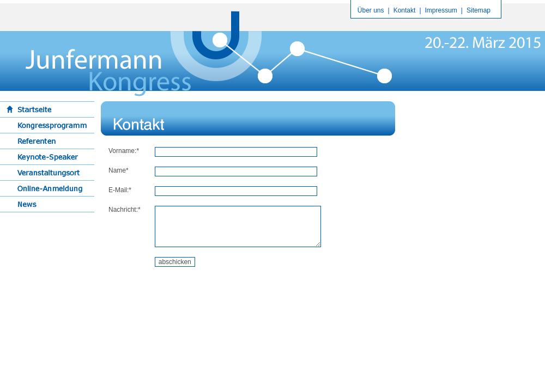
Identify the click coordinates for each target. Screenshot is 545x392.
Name (117, 170)
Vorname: (122, 151)
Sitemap (479, 10)
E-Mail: (119, 190)
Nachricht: (123, 210)
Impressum (441, 10)
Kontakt (405, 10)
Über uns (371, 10)
